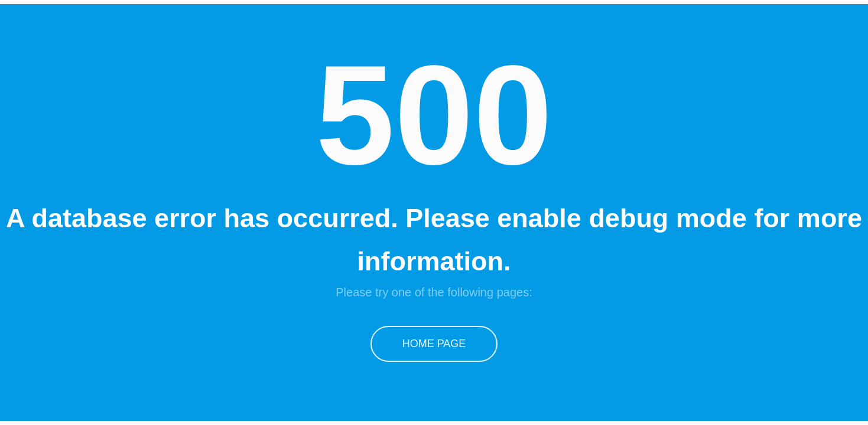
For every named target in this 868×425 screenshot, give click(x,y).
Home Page (434, 344)
